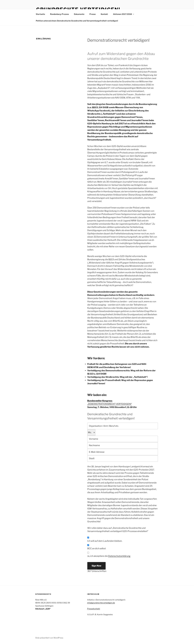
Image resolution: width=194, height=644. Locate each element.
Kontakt (104, 14)
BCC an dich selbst (97, 548)
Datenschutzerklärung (119, 556)
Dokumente (79, 14)
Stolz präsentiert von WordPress (49, 638)
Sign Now (96, 566)
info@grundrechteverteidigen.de (101, 603)
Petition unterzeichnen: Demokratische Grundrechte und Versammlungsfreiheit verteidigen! (77, 21)
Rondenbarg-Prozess (59, 14)
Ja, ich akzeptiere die (109, 556)
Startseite (40, 14)
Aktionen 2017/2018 (124, 14)
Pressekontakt (94, 609)
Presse (93, 14)
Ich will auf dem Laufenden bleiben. (105, 541)
